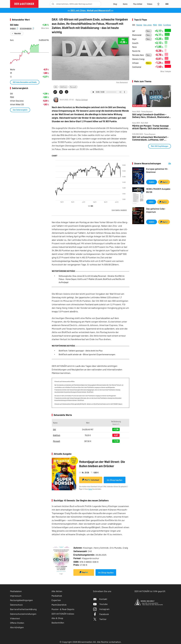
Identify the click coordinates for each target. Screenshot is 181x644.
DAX (56, 87)
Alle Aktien (57, 591)
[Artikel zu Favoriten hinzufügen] (67, 92)
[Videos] (150, 4)
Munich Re (136, 51)
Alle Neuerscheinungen (167, 163)
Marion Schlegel (82, 100)
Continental (137, 67)
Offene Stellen (17, 623)
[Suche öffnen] (53, 4)
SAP (134, 31)
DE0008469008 (27, 28)
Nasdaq (139, 25)
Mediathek (57, 596)
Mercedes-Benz (138, 55)
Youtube (100, 604)
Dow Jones (148, 25)
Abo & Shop (57, 618)
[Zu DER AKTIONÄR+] (138, 4)
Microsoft (73, 87)
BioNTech (64, 87)
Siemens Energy (138, 59)
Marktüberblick (59, 605)
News (149, 31)
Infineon (135, 63)
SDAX (160, 25)
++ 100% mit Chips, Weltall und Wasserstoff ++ (90, 10)
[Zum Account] (125, 4)
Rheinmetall (137, 35)
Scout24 (135, 43)
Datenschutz (16, 605)
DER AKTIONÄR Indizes (63, 614)
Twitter (100, 619)
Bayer (134, 39)
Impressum (16, 596)
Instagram (101, 609)
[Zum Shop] (115, 4)
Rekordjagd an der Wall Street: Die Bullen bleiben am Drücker (102, 464)
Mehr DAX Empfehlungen (160, 146)
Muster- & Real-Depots (63, 609)
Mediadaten (16, 591)
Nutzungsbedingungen (21, 600)
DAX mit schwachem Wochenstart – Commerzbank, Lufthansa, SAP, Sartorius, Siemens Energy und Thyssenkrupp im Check (150, 138)
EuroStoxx (167, 25)
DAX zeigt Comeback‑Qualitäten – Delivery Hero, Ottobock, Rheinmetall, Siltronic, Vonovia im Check (151, 116)
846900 (14, 28)
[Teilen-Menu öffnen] (55, 92)
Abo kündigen (17, 627)
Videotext (15, 618)
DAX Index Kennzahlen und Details (25, 82)
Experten (56, 600)
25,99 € (152, 182)
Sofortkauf (91, 480)
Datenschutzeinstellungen (23, 614)
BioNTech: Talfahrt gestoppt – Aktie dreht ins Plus (81, 351)
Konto (90, 489)
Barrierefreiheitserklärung (23, 609)
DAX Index (14, 25)
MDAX (155, 25)
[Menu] (166, 4)
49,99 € (152, 222)
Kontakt (100, 599)
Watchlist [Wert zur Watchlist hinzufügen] (18, 33)
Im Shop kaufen (115, 480)
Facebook (101, 614)
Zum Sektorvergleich (20, 110)
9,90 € (151, 202)
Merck (134, 47)
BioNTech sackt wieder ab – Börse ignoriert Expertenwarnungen (87, 354)
